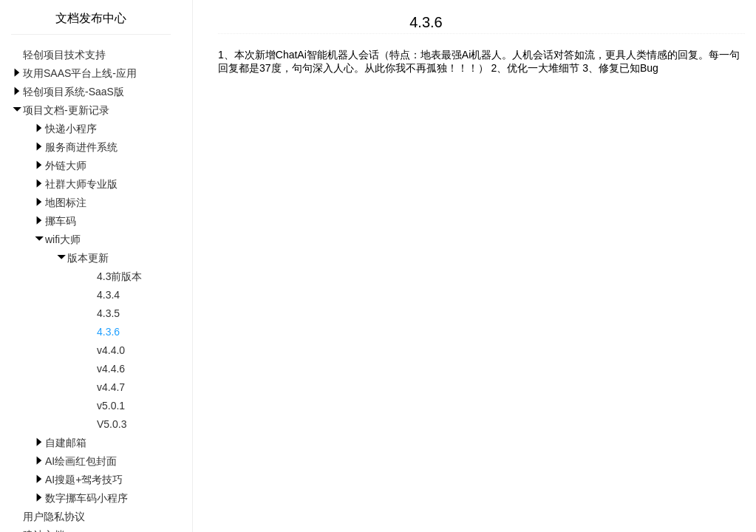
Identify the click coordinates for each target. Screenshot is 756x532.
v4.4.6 (111, 369)
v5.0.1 (111, 406)
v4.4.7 (111, 387)
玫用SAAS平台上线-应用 (80, 73)
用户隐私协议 (54, 516)
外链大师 (66, 166)
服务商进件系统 (81, 147)
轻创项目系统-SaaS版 (74, 92)
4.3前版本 (119, 276)
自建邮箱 (66, 443)
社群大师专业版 (81, 184)
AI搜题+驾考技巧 (84, 480)
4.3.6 (108, 332)
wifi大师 (63, 239)
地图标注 (66, 202)
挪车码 (61, 221)
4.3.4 (108, 295)
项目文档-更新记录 (66, 110)
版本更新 (88, 258)
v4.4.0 (111, 350)
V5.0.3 (112, 424)
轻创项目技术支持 (64, 55)
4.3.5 (108, 313)
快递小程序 (71, 129)
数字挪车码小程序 (86, 498)
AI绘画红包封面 (81, 461)
